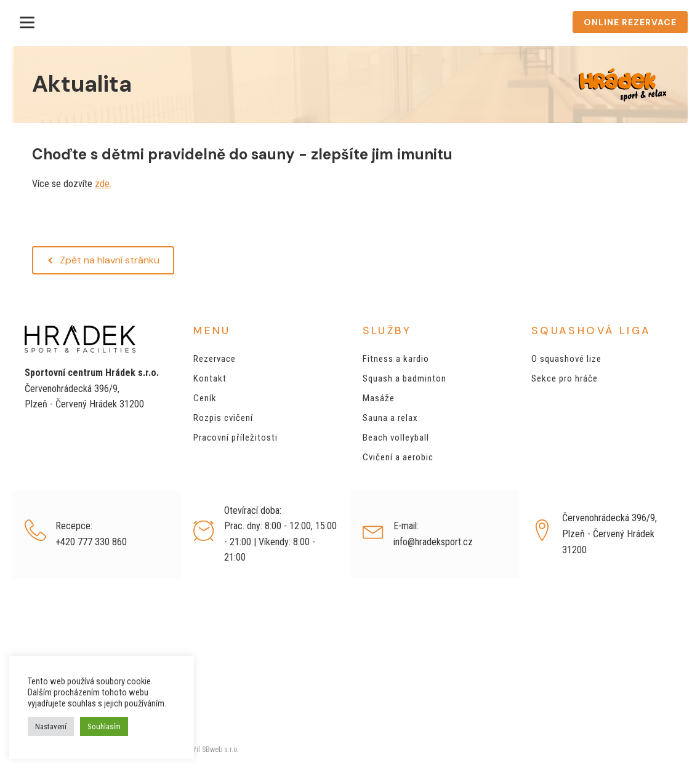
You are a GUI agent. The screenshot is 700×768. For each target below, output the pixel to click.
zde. (103, 184)
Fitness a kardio (396, 359)
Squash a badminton (404, 378)
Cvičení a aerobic (398, 457)
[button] (103, 260)
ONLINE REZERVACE (630, 22)
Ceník (205, 398)
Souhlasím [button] (104, 726)
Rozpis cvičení (223, 418)
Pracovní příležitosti (235, 438)
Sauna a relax (390, 418)
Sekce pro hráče (565, 378)
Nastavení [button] (51, 726)
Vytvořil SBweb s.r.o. (207, 750)
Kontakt (210, 378)
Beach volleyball (396, 438)
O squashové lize (566, 359)
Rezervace (215, 359)
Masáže (379, 398)
